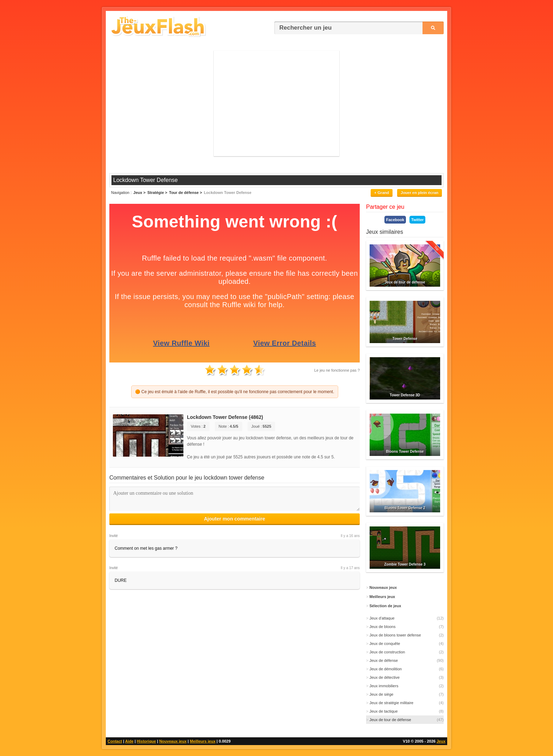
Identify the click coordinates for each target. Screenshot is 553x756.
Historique (146, 741)
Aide (129, 741)
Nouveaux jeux (173, 741)
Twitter (417, 220)
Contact (115, 741)
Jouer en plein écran (420, 193)
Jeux (441, 741)
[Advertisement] (276, 103)
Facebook (395, 220)
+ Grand (382, 193)
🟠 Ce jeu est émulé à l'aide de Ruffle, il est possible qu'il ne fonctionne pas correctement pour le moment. (235, 392)
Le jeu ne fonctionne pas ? (337, 370)
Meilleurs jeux (203, 741)
